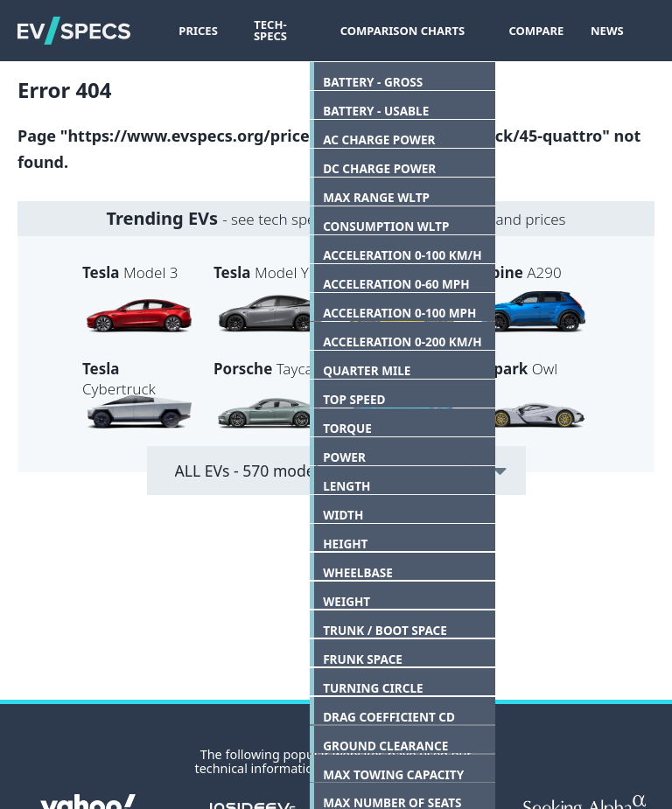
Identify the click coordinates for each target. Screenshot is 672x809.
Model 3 (130, 272)
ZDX (381, 369)
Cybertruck (119, 379)
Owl (517, 369)
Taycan (268, 369)
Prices (198, 31)
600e (389, 272)
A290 (519, 272)
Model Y (261, 272)
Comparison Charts (407, 31)
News (601, 31)
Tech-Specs (278, 31)
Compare (531, 31)
